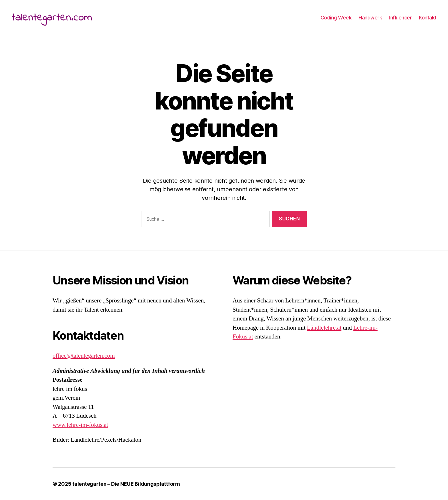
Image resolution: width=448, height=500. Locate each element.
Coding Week (336, 18)
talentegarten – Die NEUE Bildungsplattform (126, 484)
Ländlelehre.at (324, 328)
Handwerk (370, 18)
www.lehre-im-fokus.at (80, 425)
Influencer (400, 18)
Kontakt (428, 18)
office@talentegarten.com (84, 356)
